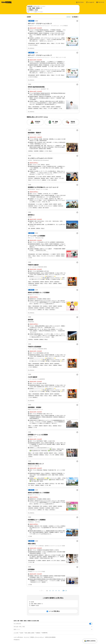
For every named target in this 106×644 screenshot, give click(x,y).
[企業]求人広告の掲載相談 (50, 637)
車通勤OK (38, 633)
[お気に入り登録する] (77, 21)
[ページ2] (50, 591)
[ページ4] (56, 591)
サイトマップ (27, 637)
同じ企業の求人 (31, 48)
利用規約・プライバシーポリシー (37, 637)
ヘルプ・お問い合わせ (18, 637)
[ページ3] (53, 591)
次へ (64, 591)
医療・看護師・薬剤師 (30, 633)
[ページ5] (59, 591)
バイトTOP (16, 633)
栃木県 (22, 633)
